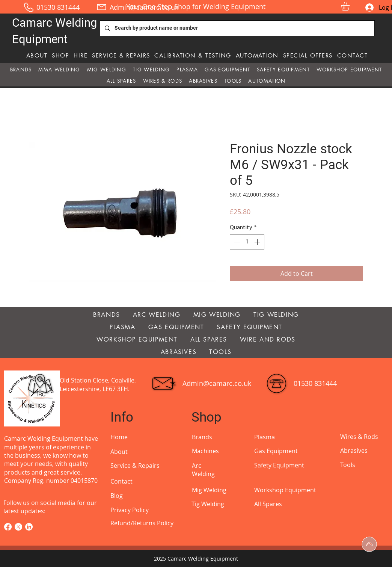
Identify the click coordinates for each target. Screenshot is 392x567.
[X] (18, 527)
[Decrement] (236, 242)
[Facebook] (8, 527)
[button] (350, 6)
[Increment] (258, 242)
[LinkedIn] (29, 527)
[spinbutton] (247, 242)
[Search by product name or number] (237, 28)
